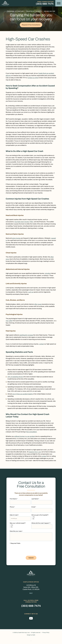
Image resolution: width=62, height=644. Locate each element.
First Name (14, 499)
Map (31, 594)
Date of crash (14, 516)
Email (34, 508)
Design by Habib (31, 636)
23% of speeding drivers (15, 377)
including (48, 274)
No (34, 519)
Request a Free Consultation (31, 25)
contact (41, 344)
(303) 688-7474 (45, 4)
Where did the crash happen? (41, 524)
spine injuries (16, 239)
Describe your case (16, 532)
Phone (12, 508)
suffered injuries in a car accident (25, 437)
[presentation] (22, 552)
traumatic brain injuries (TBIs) (24, 222)
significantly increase (26, 336)
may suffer (9, 321)
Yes (34, 517)
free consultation (32, 432)
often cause (38, 305)
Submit (31, 558)
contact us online (33, 78)
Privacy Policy (46, 633)
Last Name (35, 499)
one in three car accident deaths (23, 394)
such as (31, 293)
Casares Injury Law (35, 452)
